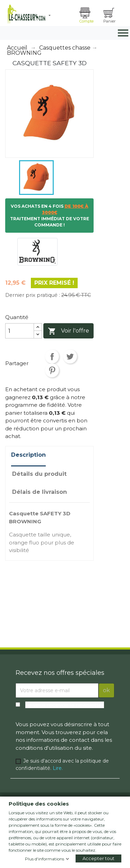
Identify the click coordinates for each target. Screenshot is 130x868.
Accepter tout (98, 858)
